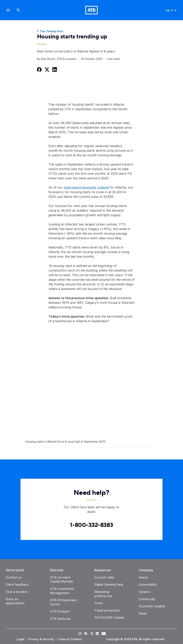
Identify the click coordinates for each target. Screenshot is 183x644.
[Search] (18, 10)
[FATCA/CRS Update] (109, 618)
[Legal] (21, 639)
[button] (8, 10)
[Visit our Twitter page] (92, 634)
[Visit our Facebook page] (86, 634)
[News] (143, 613)
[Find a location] (17, 592)
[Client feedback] (17, 584)
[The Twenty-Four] (92, 31)
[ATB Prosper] (60, 611)
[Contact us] (14, 577)
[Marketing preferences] (104, 594)
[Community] (147, 599)
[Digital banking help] (109, 584)
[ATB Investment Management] (62, 591)
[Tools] (99, 603)
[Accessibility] (148, 584)
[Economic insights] (152, 606)
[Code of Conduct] (70, 639)
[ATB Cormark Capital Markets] (62, 579)
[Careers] (145, 592)
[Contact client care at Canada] (91, 525)
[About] (143, 577)
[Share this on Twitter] (47, 69)
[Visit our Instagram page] (80, 634)
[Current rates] (104, 577)
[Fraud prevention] (107, 610)
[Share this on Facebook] (39, 69)
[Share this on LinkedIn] (54, 69)
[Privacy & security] (42, 639)
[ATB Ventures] (60, 619)
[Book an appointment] (15, 601)
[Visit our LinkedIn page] (97, 634)
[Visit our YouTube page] (103, 634)
